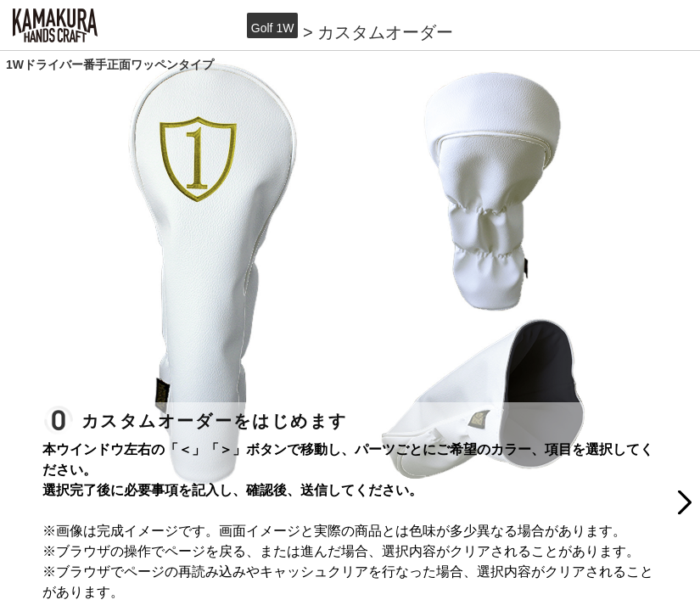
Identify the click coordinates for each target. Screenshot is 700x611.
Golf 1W (273, 28)
